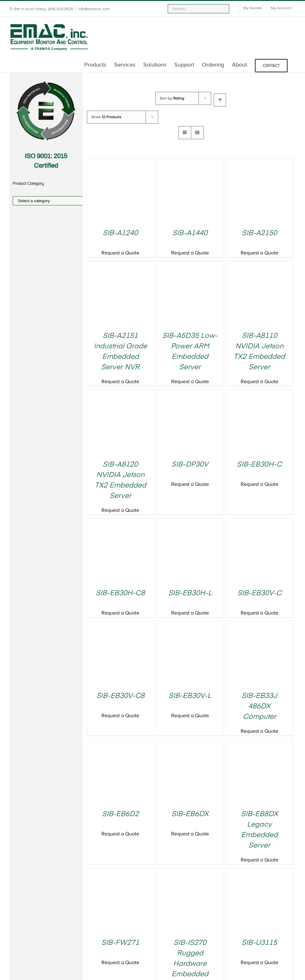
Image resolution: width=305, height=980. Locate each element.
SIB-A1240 (120, 233)
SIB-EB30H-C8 (120, 593)
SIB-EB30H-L (190, 593)
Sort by (172, 98)
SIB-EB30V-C (260, 593)
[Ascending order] (220, 100)
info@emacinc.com (94, 9)
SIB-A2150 (260, 233)
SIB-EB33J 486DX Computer (259, 706)
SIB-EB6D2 (120, 814)
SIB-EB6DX (190, 814)
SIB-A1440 (190, 233)
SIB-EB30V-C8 (120, 696)
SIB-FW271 (120, 943)
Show (106, 117)
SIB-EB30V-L (190, 696)
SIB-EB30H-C (259, 465)
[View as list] (197, 133)
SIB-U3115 (259, 943)
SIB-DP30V (190, 465)
